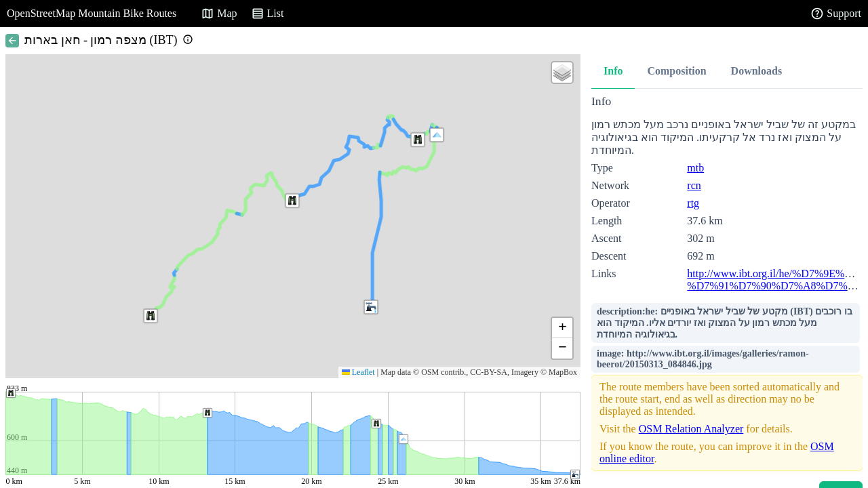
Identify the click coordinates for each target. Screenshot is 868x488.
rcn (694, 185)
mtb (695, 168)
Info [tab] (613, 71)
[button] (437, 135)
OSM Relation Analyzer (691, 429)
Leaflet (358, 372)
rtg (693, 203)
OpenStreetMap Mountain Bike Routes (92, 13)
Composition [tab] (676, 71)
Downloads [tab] (757, 71)
